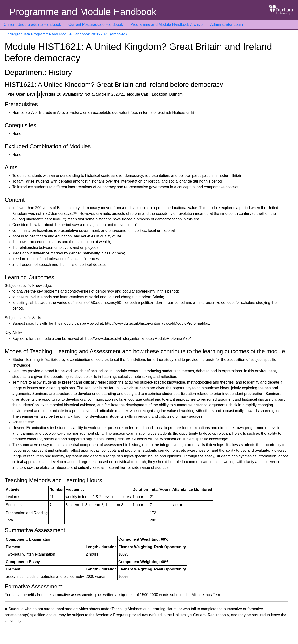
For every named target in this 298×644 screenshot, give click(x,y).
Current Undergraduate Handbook (32, 24)
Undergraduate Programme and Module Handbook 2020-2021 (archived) (66, 34)
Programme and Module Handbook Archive (166, 24)
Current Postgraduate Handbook (96, 24)
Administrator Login (226, 24)
